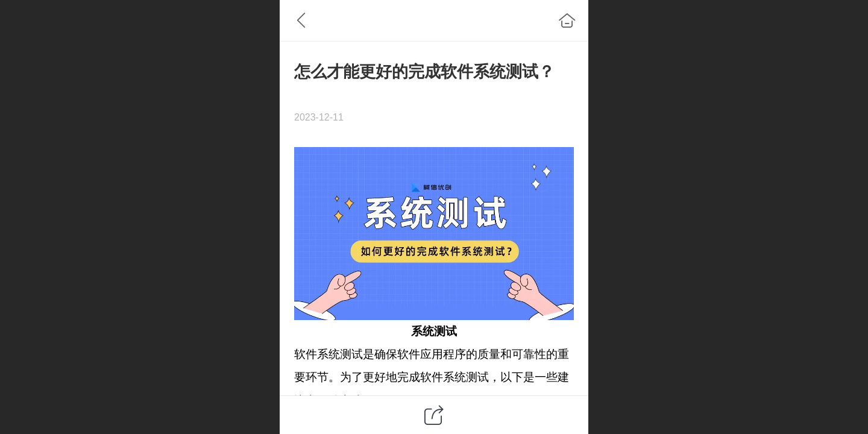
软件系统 (317, 354)
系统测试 (434, 331)
